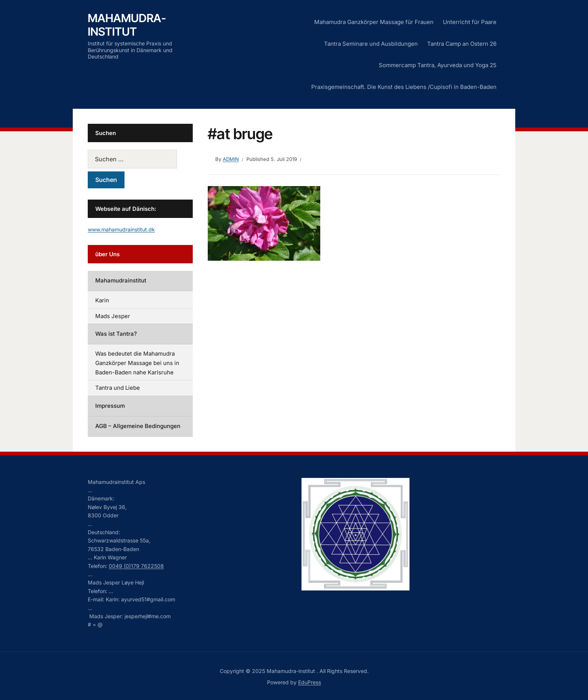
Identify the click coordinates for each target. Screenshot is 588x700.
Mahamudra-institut (127, 25)
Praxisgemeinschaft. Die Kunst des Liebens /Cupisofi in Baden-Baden (404, 87)
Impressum (110, 406)
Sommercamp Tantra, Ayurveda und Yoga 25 (438, 65)
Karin (102, 300)
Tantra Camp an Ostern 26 (462, 44)
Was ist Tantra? (116, 334)
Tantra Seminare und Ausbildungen (371, 44)
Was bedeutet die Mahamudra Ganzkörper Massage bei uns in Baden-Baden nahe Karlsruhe (137, 363)
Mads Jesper (113, 316)
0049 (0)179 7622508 (136, 566)
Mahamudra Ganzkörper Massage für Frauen (374, 22)
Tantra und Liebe (118, 388)
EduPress (310, 682)
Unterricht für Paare (470, 22)
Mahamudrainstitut (121, 280)
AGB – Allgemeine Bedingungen (138, 426)
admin (231, 159)
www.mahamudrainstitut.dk (121, 229)
